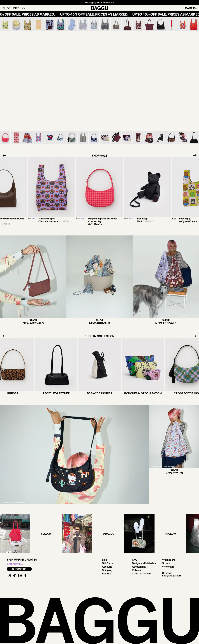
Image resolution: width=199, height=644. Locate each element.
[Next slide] (196, 155)
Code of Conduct (142, 573)
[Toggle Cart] (192, 8)
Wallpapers (169, 560)
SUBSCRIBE (19, 569)
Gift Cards (108, 563)
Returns (106, 573)
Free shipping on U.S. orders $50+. (100, 2)
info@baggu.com (172, 575)
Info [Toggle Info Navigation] (16, 8)
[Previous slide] (3, 155)
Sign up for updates (22, 559)
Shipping (107, 570)
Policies (136, 570)
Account (107, 567)
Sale (104, 560)
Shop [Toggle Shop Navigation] (6, 8)
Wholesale (168, 567)
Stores (166, 563)
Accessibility (139, 567)
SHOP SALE (100, 155)
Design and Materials (144, 563)
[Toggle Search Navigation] (24, 8)
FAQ (135, 560)
